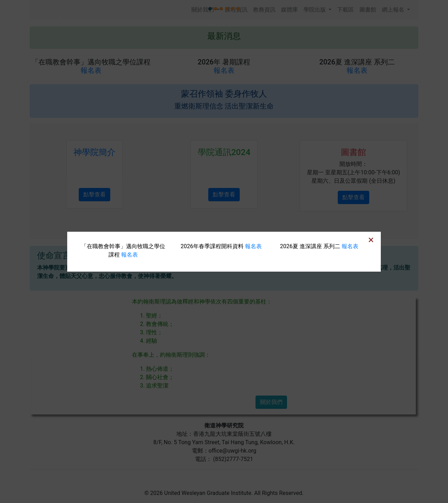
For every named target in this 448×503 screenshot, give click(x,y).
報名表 (129, 255)
